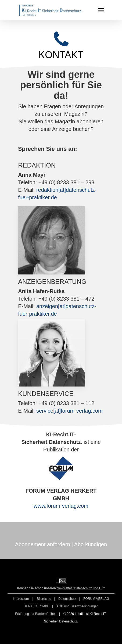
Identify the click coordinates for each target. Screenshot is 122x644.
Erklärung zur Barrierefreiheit (36, 614)
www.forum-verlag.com (61, 506)
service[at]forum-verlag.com (69, 411)
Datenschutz (67, 599)
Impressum (21, 599)
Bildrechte (44, 599)
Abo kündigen (91, 544)
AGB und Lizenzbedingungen (77, 606)
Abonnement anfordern (43, 544)
